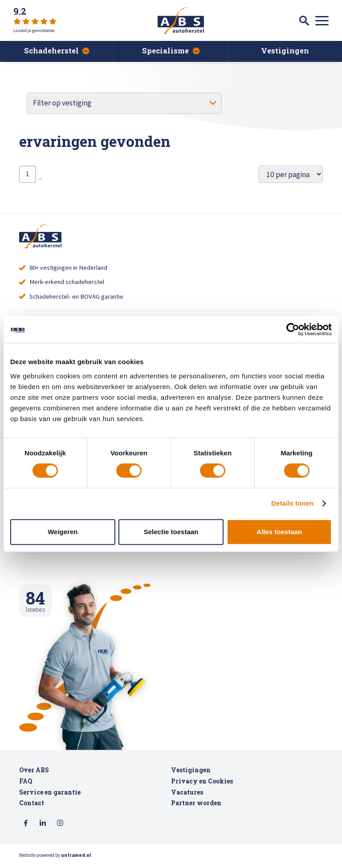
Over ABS (34, 774)
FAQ (26, 785)
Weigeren (63, 532)
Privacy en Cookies (202, 785)
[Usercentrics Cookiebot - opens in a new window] (293, 329)
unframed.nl (76, 859)
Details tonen (292, 503)
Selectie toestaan (171, 532)
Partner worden (196, 807)
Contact (32, 807)
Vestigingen (191, 774)
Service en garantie (50, 796)
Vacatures (187, 796)
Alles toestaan (279, 532)
